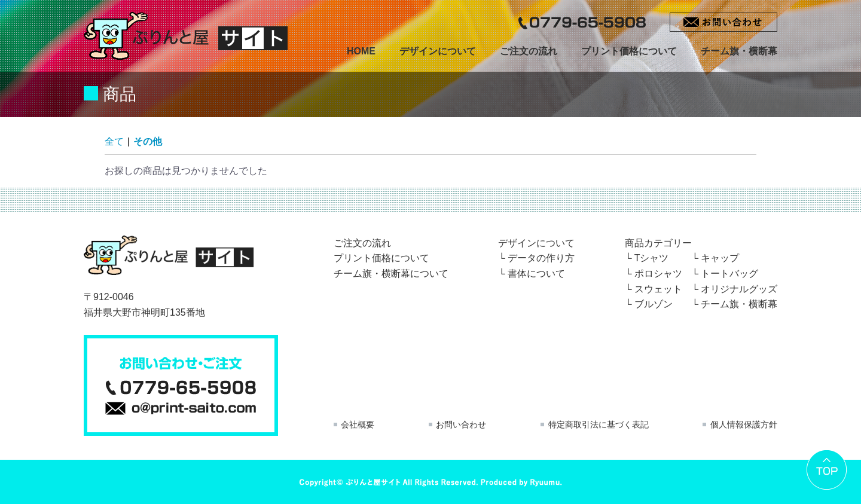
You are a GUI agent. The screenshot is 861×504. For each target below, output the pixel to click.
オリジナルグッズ (739, 289)
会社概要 (358, 424)
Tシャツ (652, 258)
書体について (536, 274)
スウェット (658, 289)
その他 (148, 141)
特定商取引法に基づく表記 (599, 424)
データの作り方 (541, 258)
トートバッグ (729, 274)
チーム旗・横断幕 (739, 51)
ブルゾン (654, 304)
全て (114, 141)
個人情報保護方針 (744, 424)
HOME (361, 51)
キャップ (720, 258)
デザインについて (438, 51)
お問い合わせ (461, 424)
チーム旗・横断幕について (391, 274)
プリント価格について (629, 51)
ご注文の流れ (529, 51)
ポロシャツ (658, 274)
